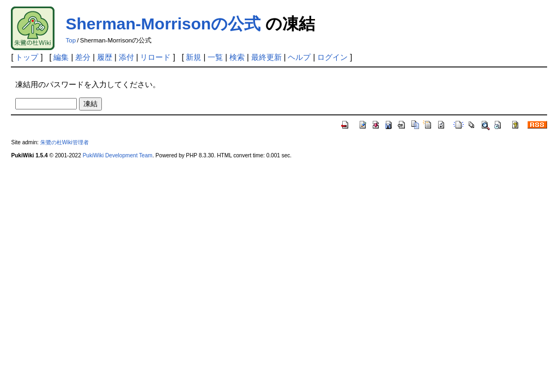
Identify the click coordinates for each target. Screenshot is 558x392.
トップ (27, 57)
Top (71, 40)
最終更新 (266, 57)
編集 (61, 57)
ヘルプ (299, 57)
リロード (155, 57)
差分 (83, 57)
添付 (126, 57)
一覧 (215, 57)
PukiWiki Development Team (118, 155)
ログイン (332, 57)
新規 (193, 57)
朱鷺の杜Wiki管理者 (65, 142)
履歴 (105, 57)
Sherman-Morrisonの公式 (163, 24)
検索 (237, 57)
